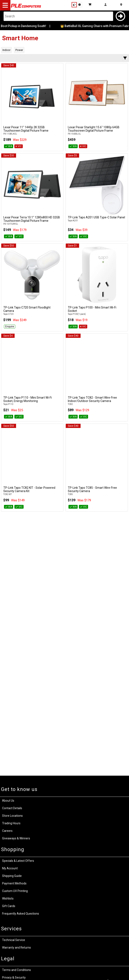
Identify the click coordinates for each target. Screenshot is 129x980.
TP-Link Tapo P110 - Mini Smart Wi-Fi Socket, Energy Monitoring (28, 399)
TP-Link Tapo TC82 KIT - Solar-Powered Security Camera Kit (29, 489)
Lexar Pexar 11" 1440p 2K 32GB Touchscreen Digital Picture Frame (26, 129)
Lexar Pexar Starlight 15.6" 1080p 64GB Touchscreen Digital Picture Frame (94, 129)
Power (19, 50)
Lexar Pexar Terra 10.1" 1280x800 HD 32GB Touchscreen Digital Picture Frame (32, 219)
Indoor (6, 50)
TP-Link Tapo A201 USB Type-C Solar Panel (96, 217)
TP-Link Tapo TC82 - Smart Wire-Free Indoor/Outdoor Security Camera (92, 399)
